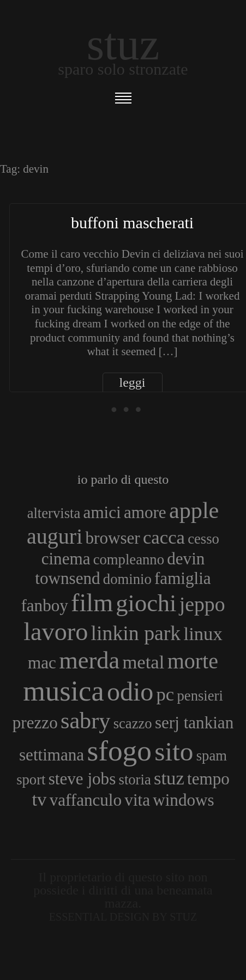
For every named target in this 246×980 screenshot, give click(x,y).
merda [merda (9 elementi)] (89, 660)
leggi (133, 382)
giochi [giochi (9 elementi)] (146, 603)
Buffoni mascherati (132, 223)
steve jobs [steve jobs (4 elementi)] (82, 779)
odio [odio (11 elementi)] (130, 692)
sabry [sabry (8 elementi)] (85, 720)
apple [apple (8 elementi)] (194, 510)
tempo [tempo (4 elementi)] (208, 779)
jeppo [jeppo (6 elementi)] (202, 604)
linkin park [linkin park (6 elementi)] (136, 633)
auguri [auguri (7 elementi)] (55, 536)
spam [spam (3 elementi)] (212, 756)
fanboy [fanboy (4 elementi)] (44, 605)
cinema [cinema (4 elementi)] (66, 559)
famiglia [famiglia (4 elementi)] (183, 578)
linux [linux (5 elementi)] (203, 634)
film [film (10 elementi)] (92, 603)
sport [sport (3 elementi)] (31, 780)
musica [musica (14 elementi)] (64, 691)
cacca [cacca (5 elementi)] (164, 537)
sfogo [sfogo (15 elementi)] (119, 751)
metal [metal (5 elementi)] (143, 662)
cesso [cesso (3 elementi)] (203, 539)
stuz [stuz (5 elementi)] (169, 778)
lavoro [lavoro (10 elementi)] (56, 632)
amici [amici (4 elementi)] (102, 512)
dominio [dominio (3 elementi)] (127, 579)
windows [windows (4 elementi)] (183, 800)
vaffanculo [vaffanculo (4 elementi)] (86, 800)
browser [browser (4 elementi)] (113, 538)
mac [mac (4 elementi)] (42, 663)
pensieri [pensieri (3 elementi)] (200, 696)
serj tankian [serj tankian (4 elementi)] (194, 723)
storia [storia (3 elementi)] (135, 780)
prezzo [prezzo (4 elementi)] (35, 723)
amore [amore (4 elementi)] (145, 512)
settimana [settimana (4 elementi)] (52, 755)
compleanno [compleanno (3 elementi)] (129, 559)
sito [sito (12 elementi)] (174, 751)
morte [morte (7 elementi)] (193, 661)
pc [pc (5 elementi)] (166, 694)
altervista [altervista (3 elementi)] (54, 513)
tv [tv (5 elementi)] (39, 799)
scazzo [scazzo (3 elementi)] (133, 723)
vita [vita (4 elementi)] (137, 800)
